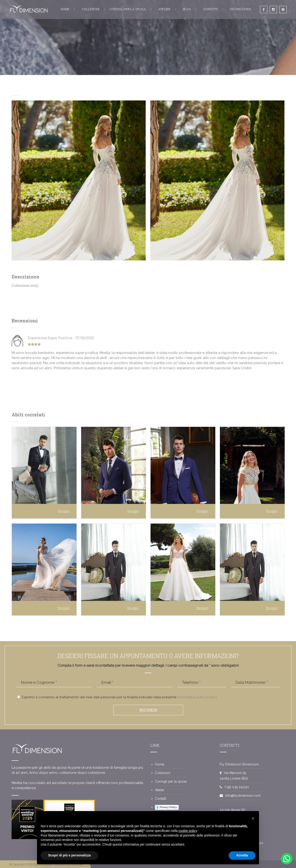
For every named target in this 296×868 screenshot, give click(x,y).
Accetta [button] (242, 855)
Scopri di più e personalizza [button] (69, 855)
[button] (253, 818)
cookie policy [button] (188, 831)
